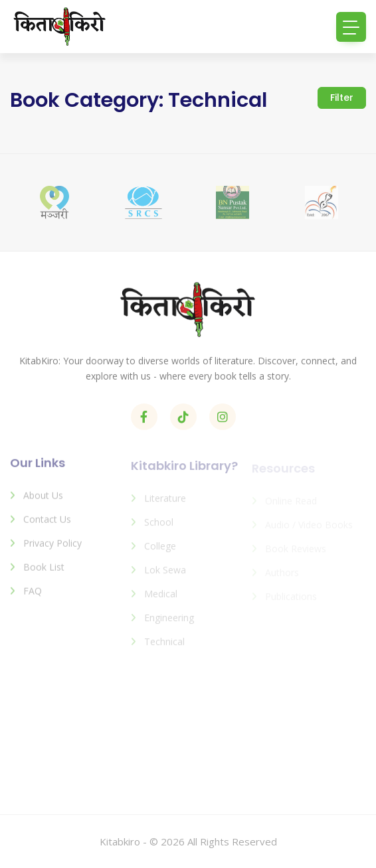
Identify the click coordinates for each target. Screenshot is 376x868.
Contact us (47, 525)
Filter (342, 98)
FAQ (33, 596)
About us (43, 501)
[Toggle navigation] (351, 27)
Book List (44, 572)
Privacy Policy (52, 548)
